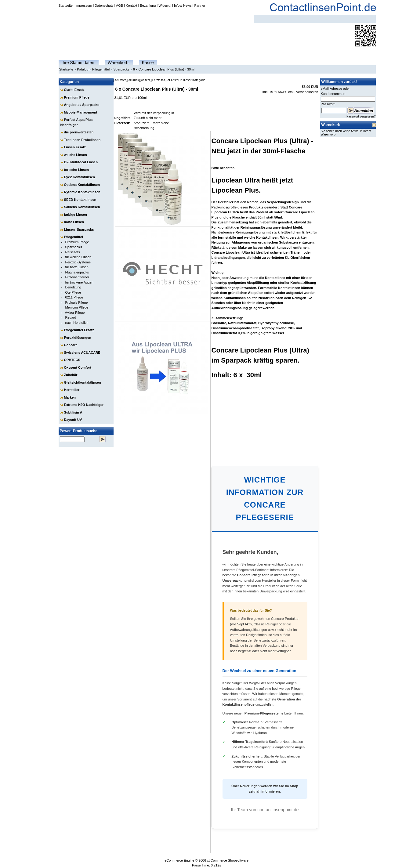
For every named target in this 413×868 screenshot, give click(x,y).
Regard (71, 317)
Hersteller (72, 390)
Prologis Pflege (76, 302)
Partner (200, 5)
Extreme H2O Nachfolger (84, 405)
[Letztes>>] (159, 80)
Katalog (83, 69)
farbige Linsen (76, 215)
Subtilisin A (73, 412)
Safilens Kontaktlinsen (82, 207)
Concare (71, 345)
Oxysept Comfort (78, 367)
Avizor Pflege (75, 313)
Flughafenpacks (77, 272)
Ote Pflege (73, 292)
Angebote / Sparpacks (82, 105)
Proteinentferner (77, 277)
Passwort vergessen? (361, 116)
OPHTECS (72, 360)
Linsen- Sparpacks (79, 230)
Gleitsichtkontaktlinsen (83, 382)
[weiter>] (146, 80)
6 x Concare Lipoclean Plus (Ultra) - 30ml (164, 69)
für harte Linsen (77, 267)
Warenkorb (118, 63)
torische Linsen (76, 170)
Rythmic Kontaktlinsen (82, 192)
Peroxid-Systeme (78, 262)
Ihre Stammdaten (78, 63)
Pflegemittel (101, 69)
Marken (70, 397)
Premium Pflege (77, 97)
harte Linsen (74, 222)
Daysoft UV (73, 420)
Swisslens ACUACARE (82, 353)
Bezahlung (148, 5)
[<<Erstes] (121, 80)
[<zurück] (134, 80)
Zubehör (71, 375)
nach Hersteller (76, 323)
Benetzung (73, 287)
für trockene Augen (79, 282)
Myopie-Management (81, 112)
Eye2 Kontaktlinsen (80, 177)
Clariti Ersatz (74, 90)
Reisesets (72, 252)
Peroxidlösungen (78, 338)
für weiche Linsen (78, 257)
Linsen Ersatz (75, 147)
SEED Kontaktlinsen (80, 200)
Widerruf (165, 5)
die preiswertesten (79, 132)
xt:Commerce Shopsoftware (228, 860)
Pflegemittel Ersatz (79, 330)
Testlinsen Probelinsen (82, 140)
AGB (120, 5)
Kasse (148, 63)
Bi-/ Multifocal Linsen (81, 162)
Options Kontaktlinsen (82, 185)
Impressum (84, 5)
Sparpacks (121, 69)
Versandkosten (307, 92)
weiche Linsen (76, 155)
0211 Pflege (74, 297)
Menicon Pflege (77, 307)
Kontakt (131, 5)
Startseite (66, 5)
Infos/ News (183, 5)
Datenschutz (104, 5)
